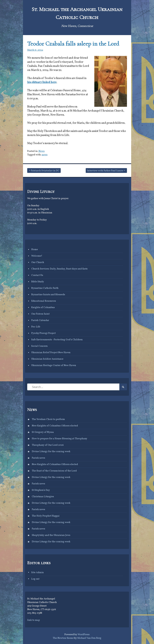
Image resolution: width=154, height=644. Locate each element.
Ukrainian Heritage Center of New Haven (54, 365)
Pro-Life (36, 327)
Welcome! (37, 256)
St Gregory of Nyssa (43, 432)
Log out (35, 579)
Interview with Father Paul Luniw (105, 171)
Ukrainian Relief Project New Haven (51, 353)
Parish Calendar (40, 320)
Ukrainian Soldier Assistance (47, 359)
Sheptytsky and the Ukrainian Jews (51, 535)
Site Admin (38, 573)
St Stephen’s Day (41, 490)
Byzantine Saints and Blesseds (48, 295)
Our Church (38, 262)
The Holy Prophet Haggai (46, 516)
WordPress (84, 635)
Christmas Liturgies (43, 497)
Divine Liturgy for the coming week (51, 452)
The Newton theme (63, 638)
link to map (34, 620)
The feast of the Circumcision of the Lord (54, 471)
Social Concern (39, 346)
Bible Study (38, 282)
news (45, 155)
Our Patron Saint (40, 314)
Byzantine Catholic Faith (45, 288)
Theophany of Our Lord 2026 (48, 445)
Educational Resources (44, 301)
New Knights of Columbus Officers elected (55, 426)
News (42, 151)
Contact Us (37, 275)
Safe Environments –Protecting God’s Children (57, 340)
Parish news (38, 458)
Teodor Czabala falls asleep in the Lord (73, 44)
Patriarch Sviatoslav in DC (45, 171)
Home (35, 250)
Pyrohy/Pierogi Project (43, 333)
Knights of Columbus (43, 308)
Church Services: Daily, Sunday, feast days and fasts (59, 269)
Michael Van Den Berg (89, 638)
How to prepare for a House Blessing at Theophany (60, 439)
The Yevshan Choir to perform (48, 419)
